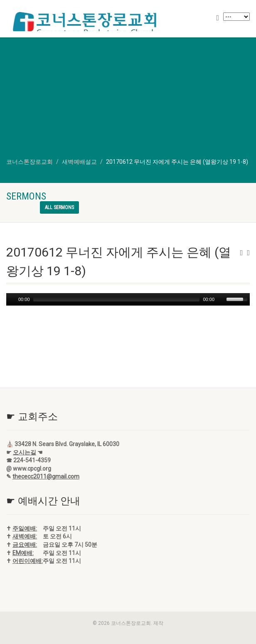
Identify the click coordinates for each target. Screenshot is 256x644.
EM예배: (23, 553)
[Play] (12, 299)
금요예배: (25, 545)
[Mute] (221, 299)
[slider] (117, 299)
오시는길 (25, 452)
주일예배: (25, 528)
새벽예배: (25, 536)
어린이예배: (28, 561)
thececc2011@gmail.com (46, 476)
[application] (128, 299)
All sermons (59, 207)
